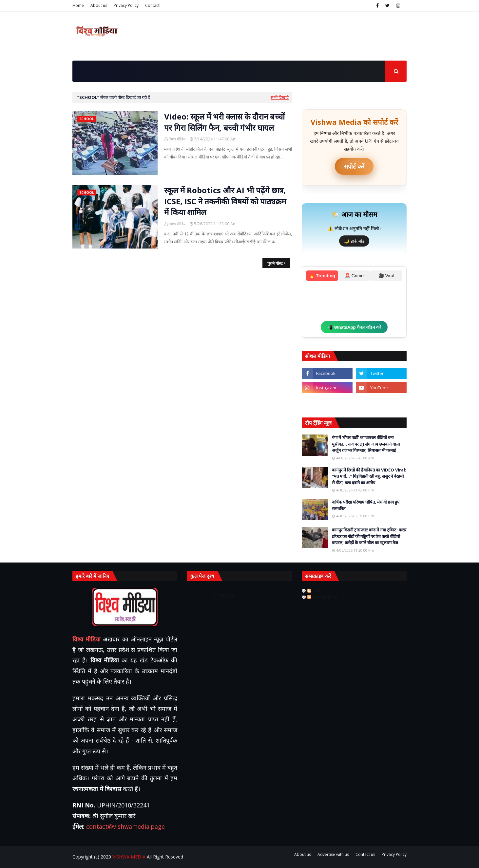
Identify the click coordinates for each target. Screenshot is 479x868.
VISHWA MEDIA (129, 857)
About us (99, 5)
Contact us (365, 854)
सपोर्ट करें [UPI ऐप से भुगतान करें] (354, 166)
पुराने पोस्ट (275, 263)
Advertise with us (333, 854)
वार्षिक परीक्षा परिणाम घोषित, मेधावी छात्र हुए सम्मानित (366, 505)
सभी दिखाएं (280, 97)
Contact (152, 5)
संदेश (314, 591)
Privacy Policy (126, 5)
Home (78, 5)
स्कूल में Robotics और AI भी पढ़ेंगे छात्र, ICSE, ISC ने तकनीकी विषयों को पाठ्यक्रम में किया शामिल (225, 201)
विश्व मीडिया (178, 139)
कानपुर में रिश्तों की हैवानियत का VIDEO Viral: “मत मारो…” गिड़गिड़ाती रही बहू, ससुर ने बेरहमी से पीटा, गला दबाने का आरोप (369, 476)
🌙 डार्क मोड (354, 241)
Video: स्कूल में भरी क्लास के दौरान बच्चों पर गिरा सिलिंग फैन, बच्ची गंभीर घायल (224, 122)
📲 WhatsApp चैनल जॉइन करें (354, 327)
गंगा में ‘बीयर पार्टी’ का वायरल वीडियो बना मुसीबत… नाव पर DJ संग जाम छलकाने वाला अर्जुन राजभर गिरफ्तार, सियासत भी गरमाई (366, 444)
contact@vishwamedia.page (125, 826)
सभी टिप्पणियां (322, 597)
